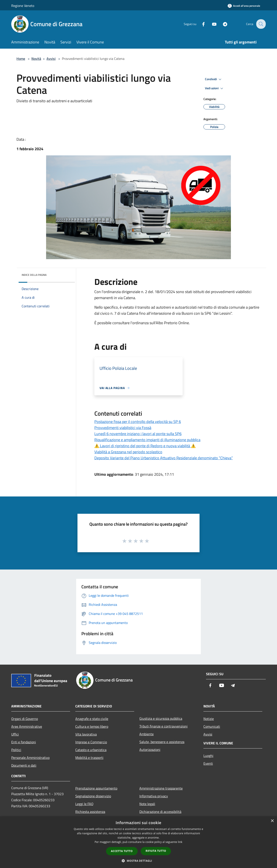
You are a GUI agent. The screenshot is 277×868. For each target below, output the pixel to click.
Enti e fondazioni (24, 742)
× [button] (272, 821)
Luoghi (208, 756)
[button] (138, 861)
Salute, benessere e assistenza (162, 742)
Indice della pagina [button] (34, 275)
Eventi (208, 763)
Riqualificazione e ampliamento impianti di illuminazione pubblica (147, 440)
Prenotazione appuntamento (96, 788)
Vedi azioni (215, 88)
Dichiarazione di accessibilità (160, 812)
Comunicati (212, 726)
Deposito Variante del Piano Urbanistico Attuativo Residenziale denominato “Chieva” (164, 458)
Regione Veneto (23, 6)
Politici (16, 750)
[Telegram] (222, 24)
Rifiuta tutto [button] (156, 851)
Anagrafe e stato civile (92, 719)
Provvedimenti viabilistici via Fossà (123, 428)
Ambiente (147, 734)
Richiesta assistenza (90, 812)
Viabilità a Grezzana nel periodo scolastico (128, 452)
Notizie (209, 719)
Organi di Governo (25, 719)
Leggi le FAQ (84, 804)
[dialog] (138, 842)
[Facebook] (200, 24)
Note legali (147, 804)
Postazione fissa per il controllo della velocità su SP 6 (138, 422)
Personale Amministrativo (30, 758)
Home (21, 59)
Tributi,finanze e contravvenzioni (163, 726)
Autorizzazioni (150, 750)
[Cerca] (261, 24)
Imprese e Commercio (91, 742)
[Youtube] (211, 24)
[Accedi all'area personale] (244, 6)
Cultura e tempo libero (92, 726)
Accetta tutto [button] (122, 851)
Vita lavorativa (86, 734)
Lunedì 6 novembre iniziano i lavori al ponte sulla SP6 (138, 434)
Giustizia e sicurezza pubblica (161, 718)
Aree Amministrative (27, 726)
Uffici (15, 734)
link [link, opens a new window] (180, 842)
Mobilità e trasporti (89, 758)
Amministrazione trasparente (161, 788)
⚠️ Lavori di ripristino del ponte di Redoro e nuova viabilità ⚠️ (145, 446)
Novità (36, 59)
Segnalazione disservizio (93, 796)
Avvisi (51, 59)
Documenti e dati (24, 765)
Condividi (214, 79)
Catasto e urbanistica (91, 750)
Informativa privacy (154, 796)
